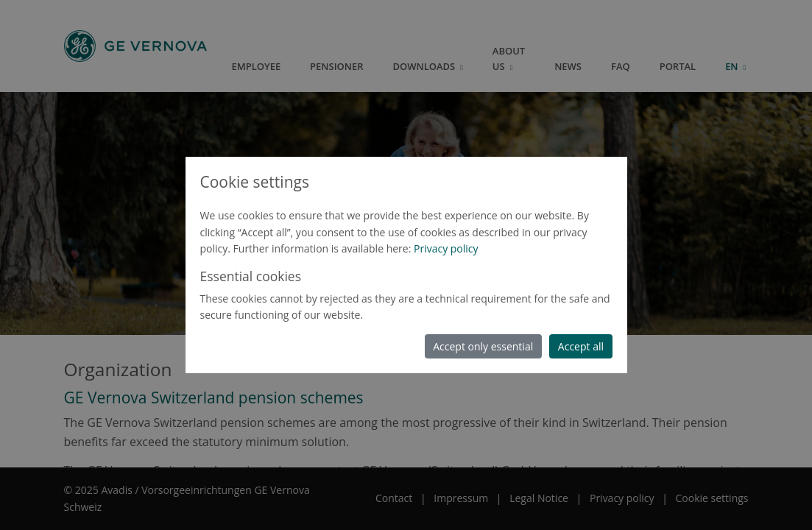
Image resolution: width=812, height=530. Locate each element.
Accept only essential (483, 346)
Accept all (581, 346)
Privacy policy (446, 248)
